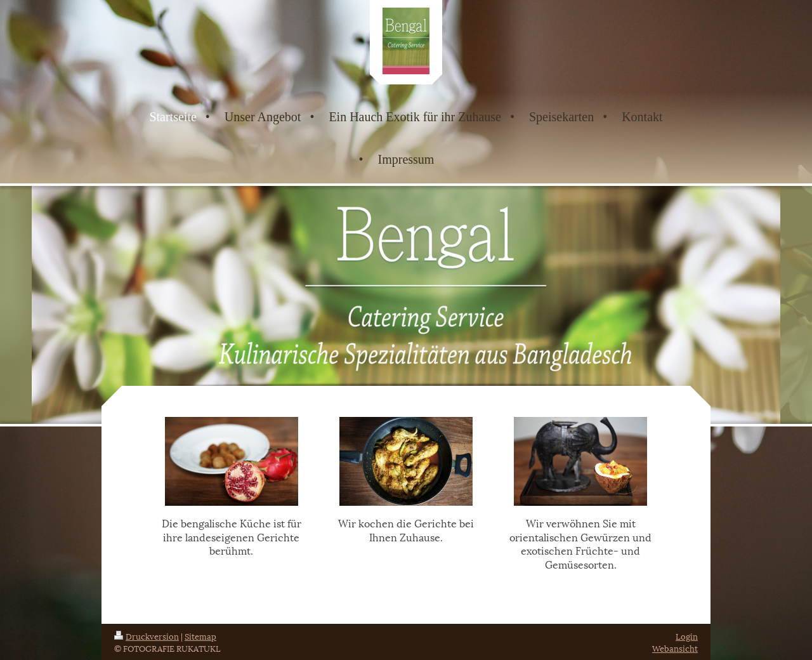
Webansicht (675, 648)
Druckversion (147, 636)
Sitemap (200, 636)
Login (687, 636)
